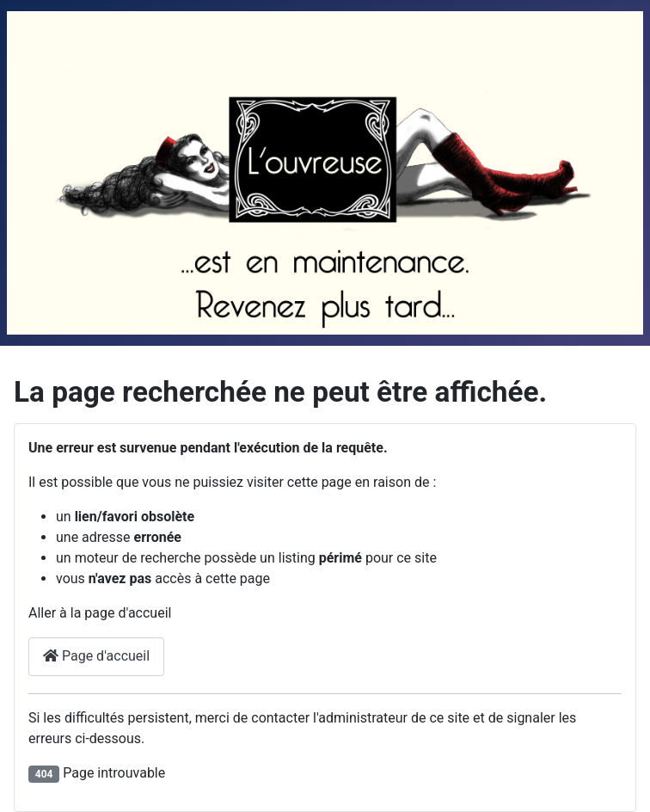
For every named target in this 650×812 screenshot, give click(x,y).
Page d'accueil (96, 656)
